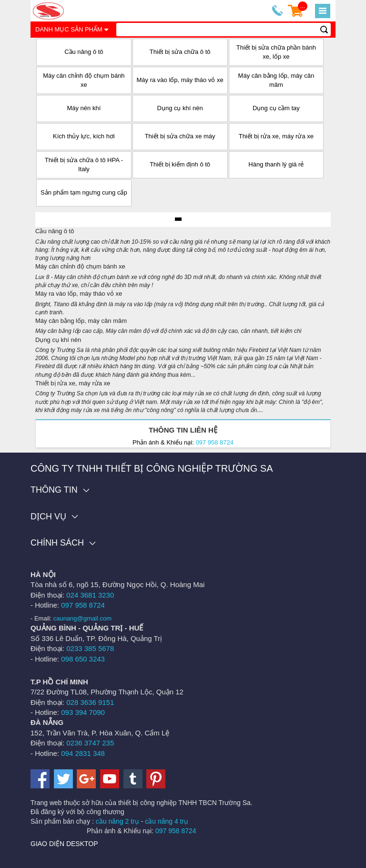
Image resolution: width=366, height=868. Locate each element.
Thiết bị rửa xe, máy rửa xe (276, 136)
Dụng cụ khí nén (180, 108)
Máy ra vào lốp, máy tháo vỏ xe (180, 80)
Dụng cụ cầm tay (276, 108)
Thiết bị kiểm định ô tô (180, 164)
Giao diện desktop (64, 844)
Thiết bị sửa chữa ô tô (180, 52)
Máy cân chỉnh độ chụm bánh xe (84, 80)
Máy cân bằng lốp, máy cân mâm (276, 80)
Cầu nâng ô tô (84, 52)
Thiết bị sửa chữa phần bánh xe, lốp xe (276, 52)
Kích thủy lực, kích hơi (84, 136)
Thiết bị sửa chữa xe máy (180, 136)
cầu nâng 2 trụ (117, 821)
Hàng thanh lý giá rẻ (276, 164)
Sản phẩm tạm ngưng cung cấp (84, 192)
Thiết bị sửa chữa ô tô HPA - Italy (84, 165)
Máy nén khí (84, 108)
